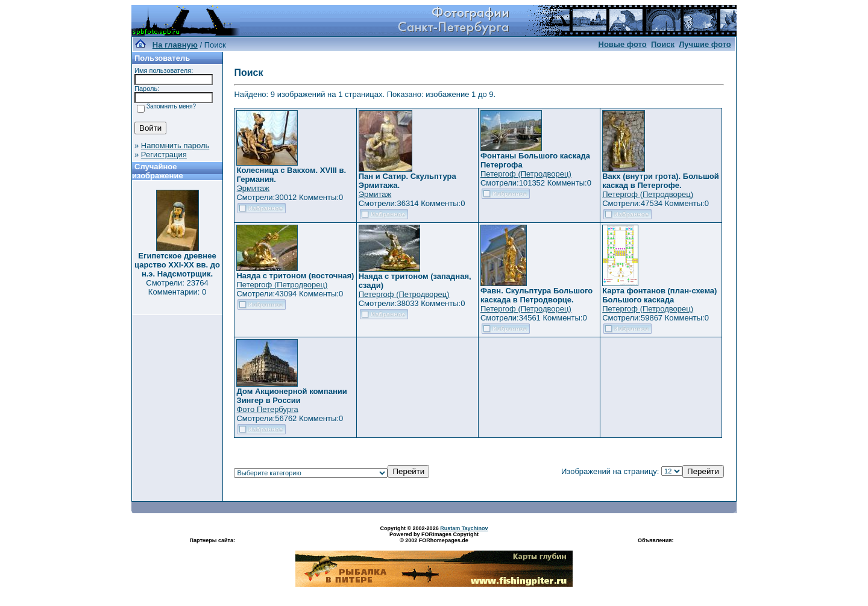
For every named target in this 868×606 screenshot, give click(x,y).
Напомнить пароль (175, 145)
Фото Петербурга (267, 409)
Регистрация (164, 155)
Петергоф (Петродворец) (526, 174)
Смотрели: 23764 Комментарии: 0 (177, 287)
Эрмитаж (253, 188)
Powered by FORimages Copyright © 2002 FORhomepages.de (434, 537)
